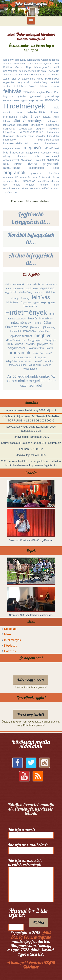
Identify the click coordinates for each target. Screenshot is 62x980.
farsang (55, 86)
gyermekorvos (11, 100)
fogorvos (8, 96)
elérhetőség (41, 82)
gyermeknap (52, 96)
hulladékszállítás (36, 112)
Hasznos (10, 651)
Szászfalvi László (49, 177)
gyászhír (22, 96)
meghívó (32, 148)
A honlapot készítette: (31, 965)
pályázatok (51, 164)
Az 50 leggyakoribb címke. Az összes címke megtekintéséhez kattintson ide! (31, 381)
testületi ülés (50, 185)
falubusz (22, 86)
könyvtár (40, 136)
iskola (47, 117)
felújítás (41, 92)
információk (10, 117)
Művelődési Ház (15, 340)
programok (14, 172)
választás (27, 188)
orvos (18, 164)
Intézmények (13, 640)
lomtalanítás (52, 143)
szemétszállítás (12, 181)
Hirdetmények (24, 106)
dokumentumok (27, 71)
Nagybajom (17, 153)
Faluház (33, 86)
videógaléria (10, 192)
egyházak (24, 82)
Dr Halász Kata (36, 75)
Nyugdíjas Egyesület (33, 160)
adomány (8, 60)
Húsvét (54, 112)
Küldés (38, 923)
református (53, 173)
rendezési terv (28, 177)
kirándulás (53, 132)
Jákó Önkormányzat (29, 121)
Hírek (8, 634)
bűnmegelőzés (42, 67)
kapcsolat (23, 125)
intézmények (30, 116)
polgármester (12, 168)
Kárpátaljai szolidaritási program (24, 129)
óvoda (33, 164)
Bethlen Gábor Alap (17, 67)
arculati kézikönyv (14, 64)
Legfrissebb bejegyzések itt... (31, 218)
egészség (52, 78)
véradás (54, 188)
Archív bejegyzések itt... (31, 259)
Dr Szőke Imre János (30, 79)
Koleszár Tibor (25, 136)
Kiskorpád (9, 136)
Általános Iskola (50, 60)
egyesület (9, 82)
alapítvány (20, 60)
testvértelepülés (12, 188)
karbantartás (52, 125)
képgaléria (9, 132)
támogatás (29, 181)
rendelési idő (11, 177)
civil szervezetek (15, 284)
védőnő (45, 188)
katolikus (54, 129)
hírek (56, 108)
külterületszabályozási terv (21, 143)
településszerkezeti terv (19, 361)
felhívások (29, 92)
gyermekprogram (32, 100)
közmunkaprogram (48, 140)
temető (17, 185)
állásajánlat (33, 60)
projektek (36, 173)
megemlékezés (12, 148)
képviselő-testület (31, 132)
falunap (44, 86)
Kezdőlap (10, 629)
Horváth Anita (13, 112)
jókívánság (9, 125)
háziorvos (52, 100)
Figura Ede (52, 92)
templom (30, 185)
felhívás (12, 91)
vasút (37, 188)
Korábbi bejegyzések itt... (31, 238)
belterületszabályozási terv (43, 64)
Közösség (11, 646)
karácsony (36, 125)
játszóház (53, 121)
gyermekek (36, 96)
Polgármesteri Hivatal (43, 168)
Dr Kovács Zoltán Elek (26, 288)
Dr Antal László (46, 71)
